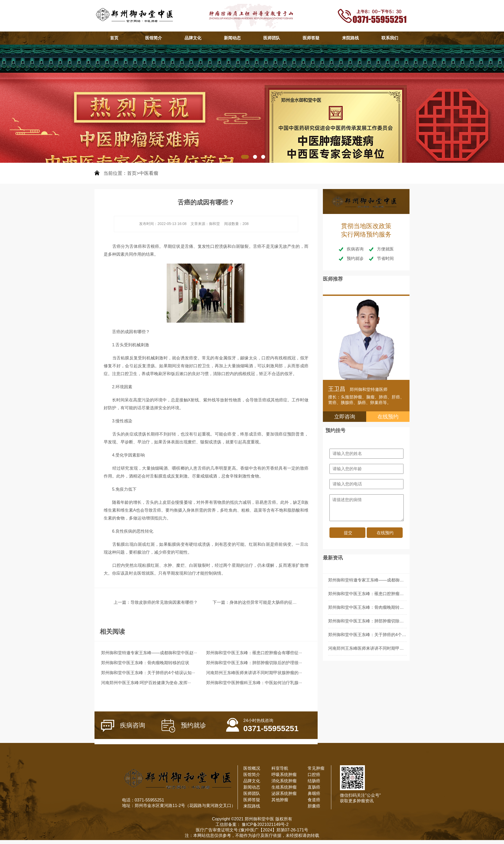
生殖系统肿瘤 (284, 787)
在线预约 (388, 417)
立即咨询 (345, 417)
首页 (114, 38)
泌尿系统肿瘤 (284, 793)
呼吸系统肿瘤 (284, 775)
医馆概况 (252, 768)
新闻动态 (232, 38)
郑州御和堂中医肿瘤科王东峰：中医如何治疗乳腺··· (254, 683)
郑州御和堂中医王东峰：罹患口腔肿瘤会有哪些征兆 (376, 594)
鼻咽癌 (314, 793)
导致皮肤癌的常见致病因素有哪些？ (164, 602)
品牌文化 (193, 38)
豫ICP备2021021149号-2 (265, 824)
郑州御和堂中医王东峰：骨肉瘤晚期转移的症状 (145, 663)
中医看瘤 (149, 173)
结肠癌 (314, 781)
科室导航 (280, 768)
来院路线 (350, 38)
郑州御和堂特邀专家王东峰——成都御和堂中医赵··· (149, 653)
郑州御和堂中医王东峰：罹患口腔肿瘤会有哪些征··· (254, 653)
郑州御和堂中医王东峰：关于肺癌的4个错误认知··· (148, 673)
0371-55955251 (262, 722)
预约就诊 (184, 726)
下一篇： (221, 602)
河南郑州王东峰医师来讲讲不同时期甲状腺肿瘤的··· (254, 673)
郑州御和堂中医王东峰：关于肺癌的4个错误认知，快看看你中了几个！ (394, 635)
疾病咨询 (123, 726)
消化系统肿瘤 (284, 781)
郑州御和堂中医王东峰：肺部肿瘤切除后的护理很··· (254, 663)
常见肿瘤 (316, 768)
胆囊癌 (314, 806)
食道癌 (314, 800)
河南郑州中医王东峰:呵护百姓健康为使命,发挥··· (146, 683)
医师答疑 (311, 38)
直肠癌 (314, 787)
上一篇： (122, 602)
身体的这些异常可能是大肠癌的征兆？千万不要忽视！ (280, 602)
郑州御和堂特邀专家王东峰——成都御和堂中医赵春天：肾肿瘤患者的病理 (397, 580)
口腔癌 (314, 775)
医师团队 (272, 38)
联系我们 (390, 38)
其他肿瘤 (280, 800)
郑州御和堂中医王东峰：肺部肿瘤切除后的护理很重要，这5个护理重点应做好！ (403, 621)
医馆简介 (154, 38)
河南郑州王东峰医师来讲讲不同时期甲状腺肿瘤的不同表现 (383, 648)
